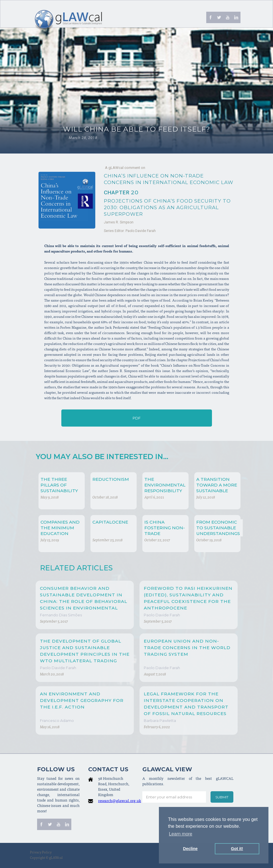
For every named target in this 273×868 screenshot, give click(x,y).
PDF (137, 418)
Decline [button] (190, 849)
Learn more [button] (181, 834)
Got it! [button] (237, 849)
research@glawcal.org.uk (120, 801)
